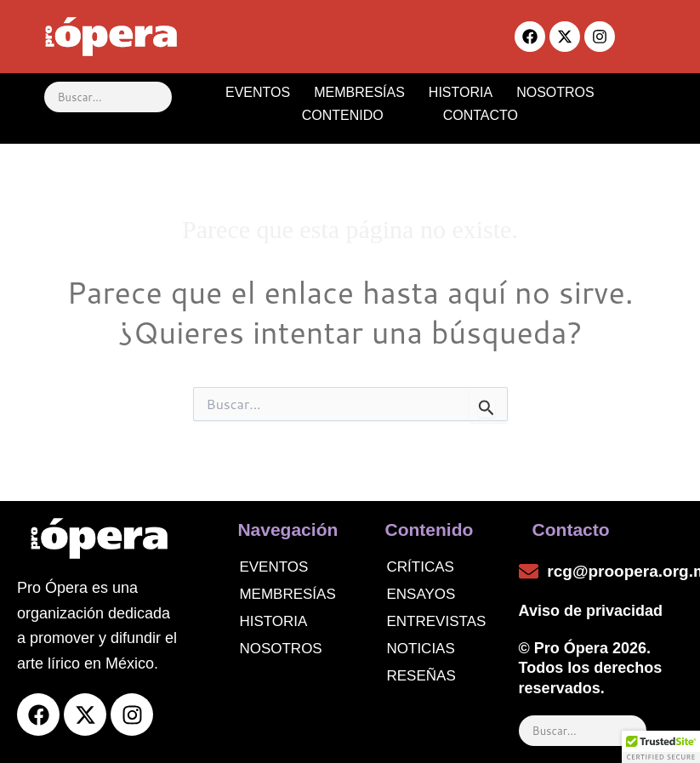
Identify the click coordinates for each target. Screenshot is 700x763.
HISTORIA (461, 92)
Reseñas (421, 676)
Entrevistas (437, 621)
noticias (421, 649)
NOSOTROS (555, 92)
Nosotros (280, 649)
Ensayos (421, 594)
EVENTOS (258, 92)
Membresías (287, 594)
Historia (273, 621)
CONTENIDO (358, 115)
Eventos (273, 567)
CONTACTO (481, 115)
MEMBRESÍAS (359, 92)
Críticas (421, 567)
